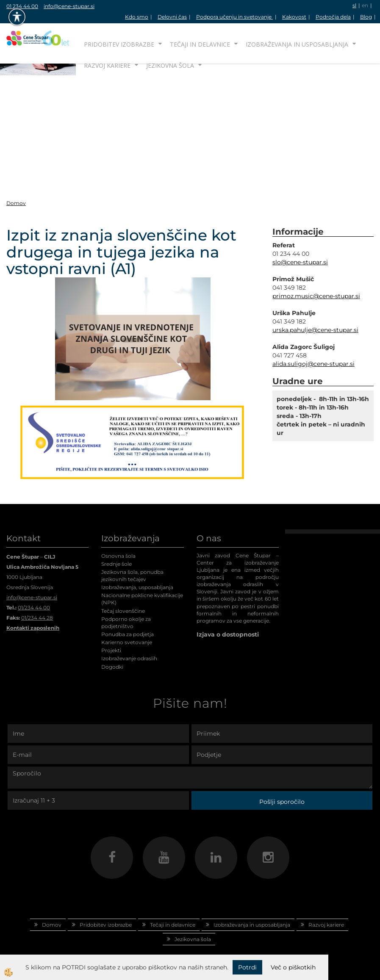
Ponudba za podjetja (128, 634)
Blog (366, 17)
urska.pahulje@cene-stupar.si (315, 330)
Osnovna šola (118, 556)
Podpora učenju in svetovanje (234, 17)
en (365, 5)
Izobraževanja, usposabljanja (137, 587)
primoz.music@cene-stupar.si (316, 296)
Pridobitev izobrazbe (119, 44)
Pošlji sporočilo (282, 802)
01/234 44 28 (37, 618)
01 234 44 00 (22, 6)
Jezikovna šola (170, 65)
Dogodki (112, 667)
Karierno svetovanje (127, 642)
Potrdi (247, 967)
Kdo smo (137, 17)
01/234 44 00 (34, 608)
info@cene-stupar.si (69, 6)
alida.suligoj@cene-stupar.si (313, 364)
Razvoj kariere (107, 65)
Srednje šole (116, 564)
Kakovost (294, 17)
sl (354, 5)
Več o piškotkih (293, 967)
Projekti (111, 650)
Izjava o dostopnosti (228, 634)
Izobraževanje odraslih (129, 658)
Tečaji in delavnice (200, 44)
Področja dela (333, 17)
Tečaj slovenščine (123, 611)
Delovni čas (172, 17)
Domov (16, 203)
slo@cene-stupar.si (300, 262)
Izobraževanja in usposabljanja (297, 44)
